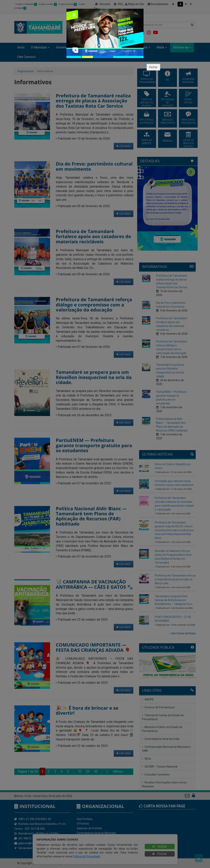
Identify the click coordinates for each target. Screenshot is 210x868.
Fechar (153, 67)
